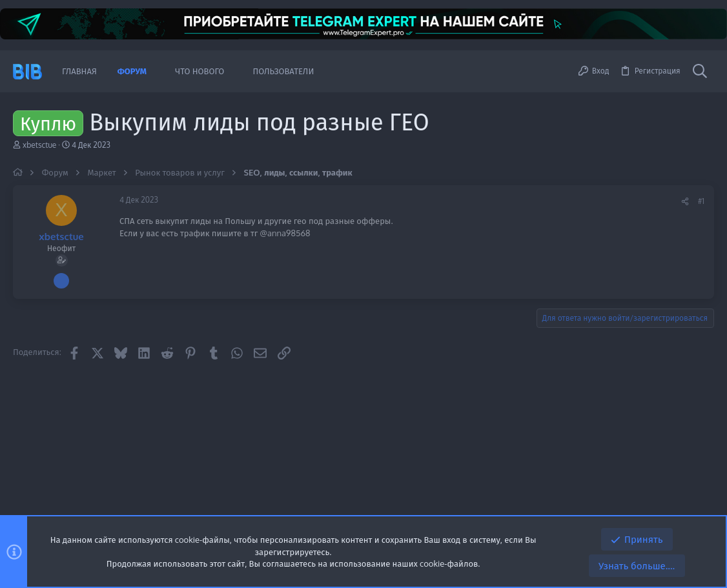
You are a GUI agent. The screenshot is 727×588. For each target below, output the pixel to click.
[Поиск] (700, 72)
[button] (156, 71)
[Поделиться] (685, 202)
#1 (701, 201)
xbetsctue (39, 145)
